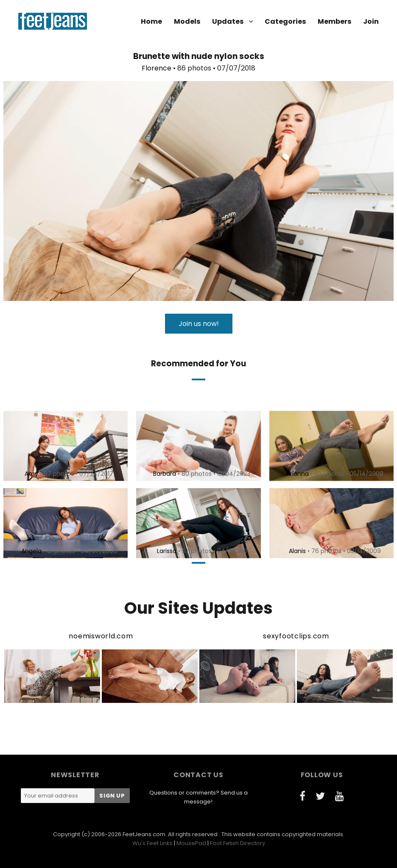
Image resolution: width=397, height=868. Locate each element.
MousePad (191, 843)
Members (334, 21)
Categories (285, 21)
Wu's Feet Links (152, 843)
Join (371, 21)
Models (187, 21)
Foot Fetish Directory (238, 843)
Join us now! (199, 324)
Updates (228, 21)
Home (151, 21)
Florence (157, 68)
